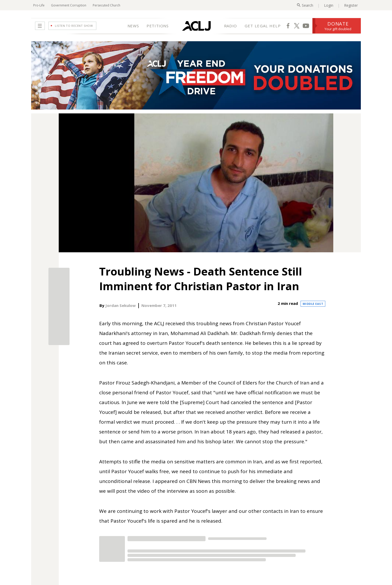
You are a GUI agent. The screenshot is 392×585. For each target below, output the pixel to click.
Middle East (313, 304)
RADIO (231, 26)
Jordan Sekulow (121, 305)
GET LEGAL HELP (263, 26)
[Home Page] (196, 26)
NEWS (133, 26)
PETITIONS (157, 26)
